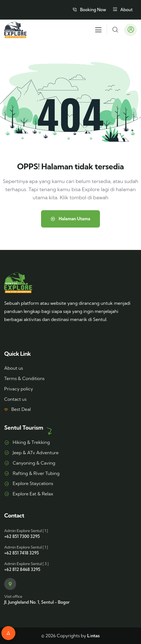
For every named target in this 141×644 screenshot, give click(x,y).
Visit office (13, 596)
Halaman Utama (70, 219)
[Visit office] (10, 584)
